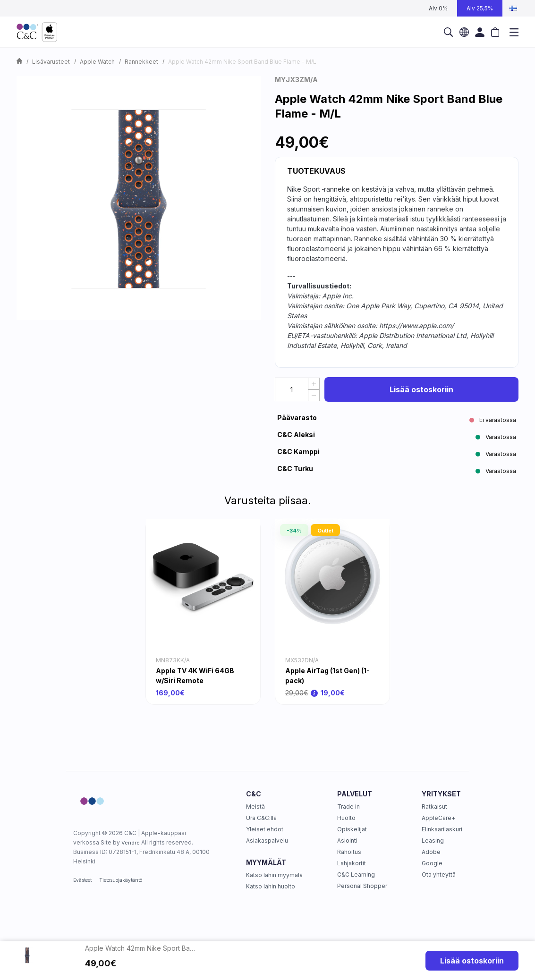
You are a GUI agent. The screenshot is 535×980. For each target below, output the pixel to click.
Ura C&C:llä (261, 818)
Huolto (346, 818)
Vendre (131, 843)
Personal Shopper (362, 886)
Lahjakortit (352, 863)
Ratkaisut (434, 807)
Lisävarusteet (51, 62)
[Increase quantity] (314, 384)
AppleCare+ (438, 818)
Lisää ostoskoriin (421, 389)
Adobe (431, 852)
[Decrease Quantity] (314, 395)
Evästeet (82, 880)
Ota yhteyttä (439, 874)
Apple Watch (97, 62)
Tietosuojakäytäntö (121, 880)
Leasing (433, 841)
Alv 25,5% (480, 8)
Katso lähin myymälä (274, 875)
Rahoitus (349, 852)
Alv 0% (438, 8)
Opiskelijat (352, 829)
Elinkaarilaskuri (442, 829)
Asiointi (347, 841)
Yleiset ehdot (265, 829)
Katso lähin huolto (271, 886)
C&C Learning (356, 874)
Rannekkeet (141, 62)
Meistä (255, 807)
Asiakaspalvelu (267, 841)
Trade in (348, 807)
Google (432, 863)
